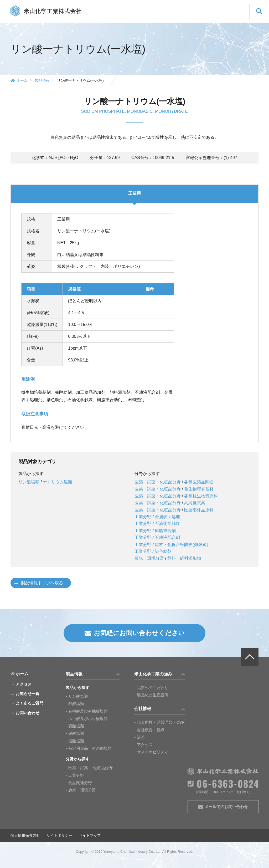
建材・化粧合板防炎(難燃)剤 (181, 545)
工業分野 (143, 517)
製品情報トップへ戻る (42, 583)
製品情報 (106, 16)
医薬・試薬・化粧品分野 (158, 482)
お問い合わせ (231, 16)
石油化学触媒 (167, 524)
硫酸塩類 (76, 726)
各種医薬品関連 (199, 482)
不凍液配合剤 (167, 537)
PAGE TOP (250, 657)
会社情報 (170, 16)
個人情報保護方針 (25, 835)
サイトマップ (90, 835)
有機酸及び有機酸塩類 (88, 711)
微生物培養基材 (199, 489)
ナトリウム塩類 (58, 482)
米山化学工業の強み (138, 16)
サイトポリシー (59, 835)
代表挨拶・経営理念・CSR (161, 722)
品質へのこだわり (153, 688)
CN (236, 7)
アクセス (145, 745)
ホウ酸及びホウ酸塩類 (88, 719)
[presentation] (63, 158)
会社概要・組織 (151, 730)
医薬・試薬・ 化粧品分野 (90, 768)
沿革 (141, 737)
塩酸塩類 (76, 741)
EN (222, 7)
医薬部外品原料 (199, 510)
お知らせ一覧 (28, 694)
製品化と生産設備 (153, 695)
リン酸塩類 (29, 482)
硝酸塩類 (76, 733)
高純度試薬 (195, 503)
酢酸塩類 (76, 704)
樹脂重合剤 (165, 531)
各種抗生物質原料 (201, 496)
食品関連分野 (80, 783)
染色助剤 (163, 551)
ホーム (22, 80)
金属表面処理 (167, 517)
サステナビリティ (153, 752)
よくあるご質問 (199, 16)
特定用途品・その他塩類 (90, 748)
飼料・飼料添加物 (184, 558)
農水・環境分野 (149, 558)
